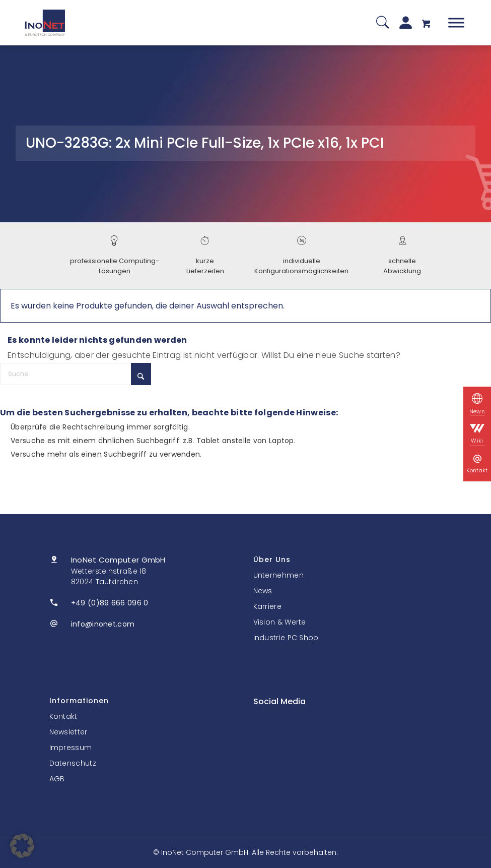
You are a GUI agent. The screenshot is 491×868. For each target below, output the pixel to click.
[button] (22, 846)
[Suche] (382, 23)
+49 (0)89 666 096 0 (110, 603)
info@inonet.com (103, 624)
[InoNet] (45, 23)
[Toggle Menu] (456, 22)
